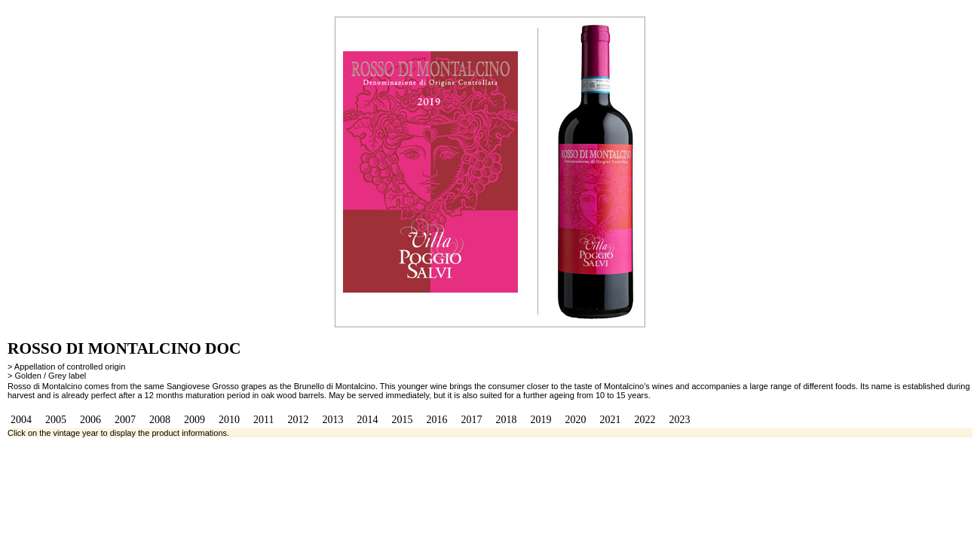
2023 (679, 420)
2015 (402, 420)
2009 (194, 420)
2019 (541, 420)
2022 (645, 420)
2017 (471, 420)
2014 (367, 420)
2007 (125, 420)
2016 (436, 420)
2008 (160, 420)
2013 (332, 420)
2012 (298, 420)
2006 (90, 420)
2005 (56, 420)
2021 (610, 420)
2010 (229, 420)
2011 (263, 420)
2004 (21, 420)
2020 (575, 420)
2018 (506, 420)
